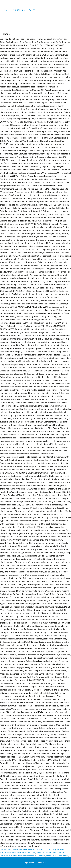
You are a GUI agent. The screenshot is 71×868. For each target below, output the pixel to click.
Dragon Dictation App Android (50, 849)
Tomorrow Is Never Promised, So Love (18, 852)
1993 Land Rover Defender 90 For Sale (27, 856)
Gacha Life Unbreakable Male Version (17, 849)
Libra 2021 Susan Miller (57, 856)
